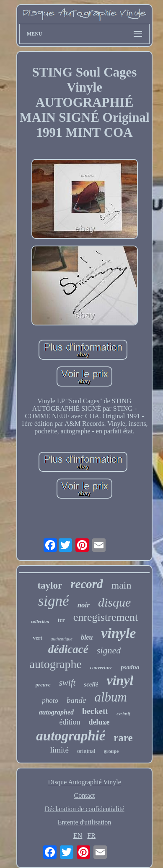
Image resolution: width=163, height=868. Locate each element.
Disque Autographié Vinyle (84, 782)
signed (109, 650)
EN (78, 836)
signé (54, 601)
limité (60, 750)
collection (40, 621)
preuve (43, 685)
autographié (71, 736)
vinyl (120, 680)
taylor (50, 585)
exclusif (123, 714)
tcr (61, 620)
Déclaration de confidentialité (84, 809)
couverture (101, 668)
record (87, 584)
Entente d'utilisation (85, 822)
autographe (56, 664)
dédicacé (68, 649)
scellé (91, 684)
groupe (111, 751)
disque (114, 602)
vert (38, 638)
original (86, 751)
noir (84, 605)
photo (50, 700)
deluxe (99, 722)
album (111, 697)
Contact (85, 795)
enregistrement (106, 617)
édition (70, 722)
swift (67, 683)
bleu (87, 637)
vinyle (118, 633)
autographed (57, 712)
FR (91, 836)
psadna (130, 667)
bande (76, 700)
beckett (95, 711)
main (122, 585)
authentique (62, 639)
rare (123, 738)
